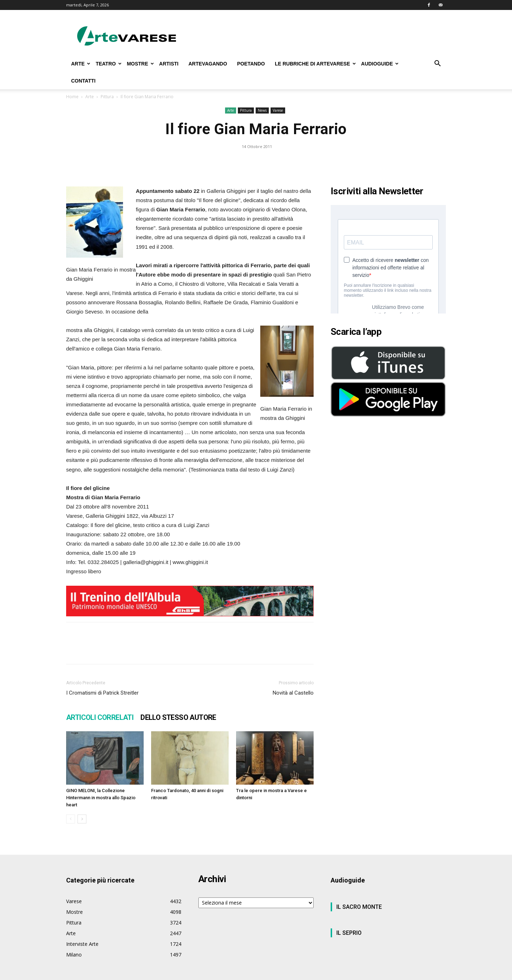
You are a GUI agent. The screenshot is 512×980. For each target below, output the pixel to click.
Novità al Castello (293, 693)
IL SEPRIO (349, 933)
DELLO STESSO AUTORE (178, 717)
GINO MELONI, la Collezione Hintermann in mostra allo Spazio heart (101, 798)
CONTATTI (83, 81)
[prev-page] (71, 819)
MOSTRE (140, 64)
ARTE (81, 64)
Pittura (107, 97)
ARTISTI (169, 64)
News (262, 110)
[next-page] (82, 819)
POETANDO (251, 64)
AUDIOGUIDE (380, 64)
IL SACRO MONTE (359, 907)
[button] (437, 64)
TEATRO (109, 64)
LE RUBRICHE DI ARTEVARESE (315, 64)
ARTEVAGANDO (208, 64)
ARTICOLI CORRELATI (100, 717)
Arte (90, 97)
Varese (278, 110)
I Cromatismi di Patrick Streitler (102, 693)
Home (72, 97)
